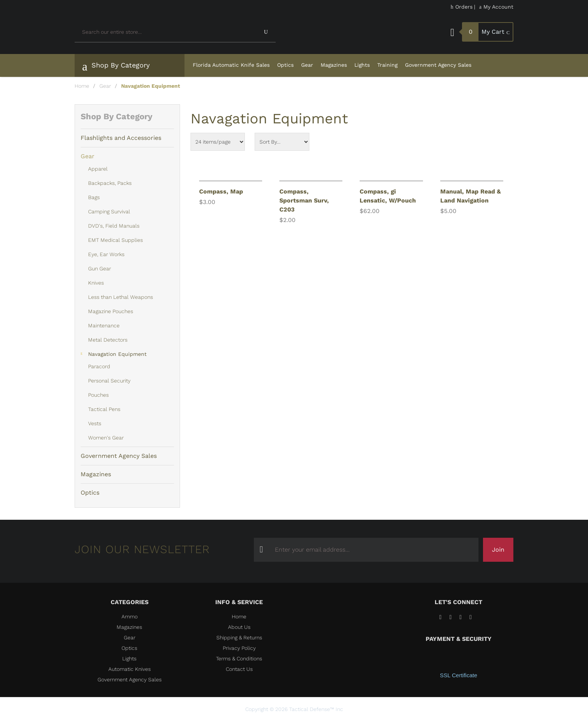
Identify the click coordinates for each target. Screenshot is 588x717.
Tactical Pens (104, 409)
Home (82, 86)
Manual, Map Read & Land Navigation (470, 196)
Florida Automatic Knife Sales (231, 65)
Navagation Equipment (117, 354)
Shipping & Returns (239, 637)
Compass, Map (221, 191)
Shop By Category (116, 67)
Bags (94, 197)
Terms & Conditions (239, 658)
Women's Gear (106, 438)
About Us (239, 627)
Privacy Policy (239, 648)
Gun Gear (100, 268)
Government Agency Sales (438, 65)
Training (387, 65)
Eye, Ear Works (106, 254)
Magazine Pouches (111, 311)
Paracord (99, 366)
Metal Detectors (108, 340)
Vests (95, 423)
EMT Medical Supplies (115, 240)
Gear (307, 65)
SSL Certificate (459, 675)
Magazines (334, 65)
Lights (362, 65)
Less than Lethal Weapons (121, 297)
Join (498, 550)
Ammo (130, 616)
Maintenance (104, 325)
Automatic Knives (130, 669)
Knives (96, 283)
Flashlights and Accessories (121, 138)
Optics (285, 65)
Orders (462, 7)
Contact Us (239, 669)
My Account (496, 7)
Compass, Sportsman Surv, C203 (304, 200)
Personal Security (109, 381)
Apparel (98, 169)
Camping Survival (109, 211)
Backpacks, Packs (110, 183)
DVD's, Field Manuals (114, 226)
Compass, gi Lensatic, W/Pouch (388, 196)
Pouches (98, 395)
